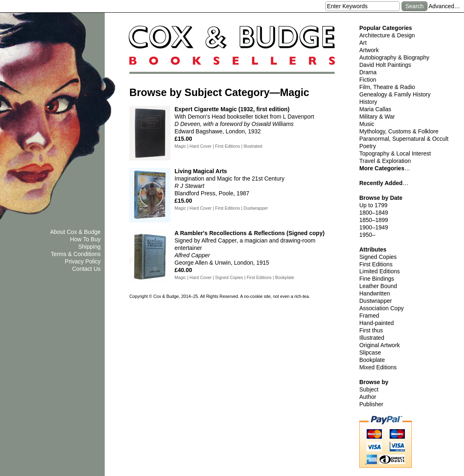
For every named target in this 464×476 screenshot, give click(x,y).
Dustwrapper (376, 301)
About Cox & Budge (75, 232)
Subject (369, 389)
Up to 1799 (373, 205)
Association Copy (381, 308)
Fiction (368, 80)
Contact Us (86, 269)
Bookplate (372, 360)
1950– (367, 235)
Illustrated (372, 338)
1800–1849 (374, 213)
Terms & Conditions (76, 254)
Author (368, 397)
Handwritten (375, 293)
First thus (371, 330)
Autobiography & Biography (394, 57)
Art (363, 43)
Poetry (368, 146)
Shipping (90, 247)
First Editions (376, 264)
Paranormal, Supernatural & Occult (404, 139)
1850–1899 (374, 220)
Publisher (371, 404)
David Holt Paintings (385, 65)
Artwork (369, 50)
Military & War (377, 117)
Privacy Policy (83, 261)
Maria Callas (375, 109)
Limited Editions (380, 271)
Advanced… (444, 6)
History (368, 102)
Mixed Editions (378, 367)
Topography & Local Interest (395, 153)
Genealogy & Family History (395, 94)
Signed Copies (378, 257)
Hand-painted (377, 323)
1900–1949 (374, 227)
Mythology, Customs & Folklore (399, 131)
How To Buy (85, 239)
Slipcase (370, 352)
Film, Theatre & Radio (387, 87)
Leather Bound (378, 286)
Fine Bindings (377, 279)
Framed (369, 316)
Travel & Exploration (385, 161)
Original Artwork (380, 345)
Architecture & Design (387, 35)
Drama (368, 72)
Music (367, 124)
